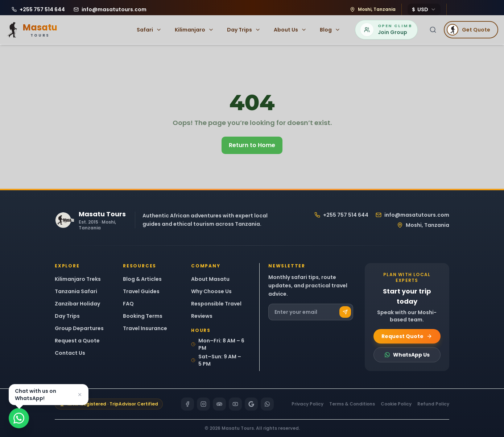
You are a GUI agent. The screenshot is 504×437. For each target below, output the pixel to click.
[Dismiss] (80, 395)
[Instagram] (203, 404)
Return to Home (252, 145)
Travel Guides (141, 291)
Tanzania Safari (76, 291)
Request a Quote (77, 341)
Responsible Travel (216, 304)
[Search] (433, 30)
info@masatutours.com (412, 215)
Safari (149, 30)
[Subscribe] (345, 312)
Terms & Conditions (352, 404)
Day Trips (244, 30)
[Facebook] (187, 404)
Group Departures (79, 328)
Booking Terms (143, 316)
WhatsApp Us (407, 355)
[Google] (251, 404)
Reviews (202, 316)
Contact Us (70, 353)
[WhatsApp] (267, 404)
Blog (330, 30)
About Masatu (210, 279)
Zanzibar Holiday (77, 304)
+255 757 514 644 (341, 215)
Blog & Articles (142, 279)
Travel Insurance (145, 328)
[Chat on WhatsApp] (19, 418)
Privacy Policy (307, 404)
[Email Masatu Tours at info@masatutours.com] (110, 9)
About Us (290, 30)
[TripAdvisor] (219, 404)
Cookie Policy (396, 404)
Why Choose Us (211, 291)
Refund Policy (433, 404)
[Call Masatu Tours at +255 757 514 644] (38, 9)
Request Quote (407, 336)
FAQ (128, 304)
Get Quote (468, 30)
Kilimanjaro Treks (78, 279)
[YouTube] (235, 404)
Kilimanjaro (194, 30)
